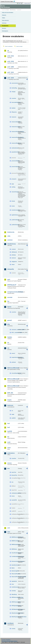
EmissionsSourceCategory (15, 561)
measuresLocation (15, 127)
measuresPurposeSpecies (15, 137)
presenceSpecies (15, 167)
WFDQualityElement (15, 606)
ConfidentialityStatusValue (15, 556)
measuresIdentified (15, 122)
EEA (8, 1)
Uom (13, 584)
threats (13, 201)
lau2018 (10, 431)
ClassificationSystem (15, 553)
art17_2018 (11, 78)
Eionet (8, 10)
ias (8, 343)
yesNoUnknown (15, 225)
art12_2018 (11, 61)
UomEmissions (15, 587)
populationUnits (15, 152)
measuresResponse (15, 143)
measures (14, 117)
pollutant (14, 362)
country (13, 629)
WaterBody (14, 594)
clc (12, 411)
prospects (14, 179)
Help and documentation (8, 12)
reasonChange (15, 192)
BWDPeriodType (15, 541)
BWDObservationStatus (15, 537)
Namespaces (5, 31)
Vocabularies (5, 26)
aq (8, 50)
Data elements (5, 20)
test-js (13, 496)
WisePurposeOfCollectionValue (15, 617)
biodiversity (11, 232)
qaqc (13, 184)
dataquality (11, 269)
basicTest (14, 472)
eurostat (10, 297)
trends (13, 206)
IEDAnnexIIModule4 (13, 386)
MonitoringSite (15, 571)
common (10, 240)
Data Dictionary (13, 10)
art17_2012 (11, 72)
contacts (14, 249)
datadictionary (12, 244)
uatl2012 (14, 418)
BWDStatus (14, 549)
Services (4, 28)
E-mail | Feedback (6, 640)
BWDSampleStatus (15, 544)
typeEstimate (15, 215)
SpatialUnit (14, 581)
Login (19, 3)
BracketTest (14, 475)
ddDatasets (14, 252)
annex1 (13, 353)
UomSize (14, 591)
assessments (15, 83)
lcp (8, 437)
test (8, 468)
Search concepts (19, 46)
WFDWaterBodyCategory (15, 609)
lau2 (9, 427)
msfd (9, 442)
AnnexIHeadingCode (15, 373)
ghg (8, 324)
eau (12, 482)
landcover (10, 405)
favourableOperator (15, 102)
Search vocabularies (9, 46)
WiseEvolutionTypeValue (15, 613)
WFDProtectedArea (15, 602)
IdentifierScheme (15, 565)
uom (9, 528)
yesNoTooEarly (15, 220)
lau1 (9, 423)
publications (11, 453)
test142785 (14, 500)
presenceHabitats (15, 161)
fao (8, 301)
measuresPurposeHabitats (15, 132)
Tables (4, 18)
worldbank (10, 623)
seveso (9, 463)
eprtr (9, 279)
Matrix (13, 568)
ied (8, 348)
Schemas (4, 23)
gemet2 (10, 320)
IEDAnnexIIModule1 (13, 368)
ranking (13, 187)
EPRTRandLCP (12, 285)
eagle (13, 414)
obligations (14, 262)
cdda (9, 236)
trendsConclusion (15, 210)
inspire (9, 400)
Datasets (4, 15)
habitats (14, 108)
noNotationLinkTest (15, 493)
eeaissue (14, 258)
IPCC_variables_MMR (15, 332)
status (13, 264)
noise (9, 448)
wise (9, 532)
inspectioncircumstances (15, 357)
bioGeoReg (14, 88)
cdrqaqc (14, 92)
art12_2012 (11, 56)
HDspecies (14, 112)
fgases (9, 307)
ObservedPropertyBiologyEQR (15, 577)
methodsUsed (15, 148)
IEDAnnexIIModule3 (13, 379)
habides (10, 337)
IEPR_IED (10, 393)
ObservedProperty (15, 574)
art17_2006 (11, 67)
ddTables (14, 255)
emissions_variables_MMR (15, 330)
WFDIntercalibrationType (15, 597)
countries (14, 98)
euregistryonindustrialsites (13, 292)
